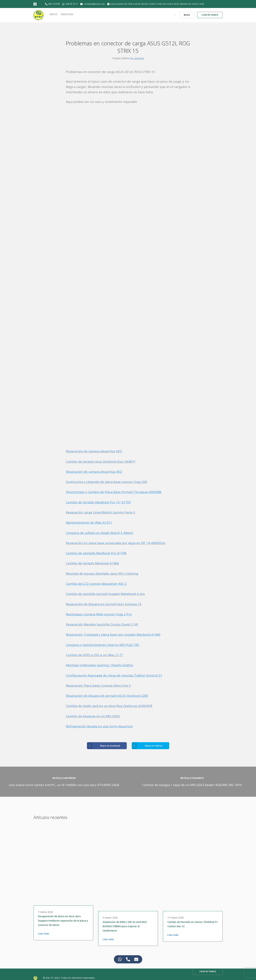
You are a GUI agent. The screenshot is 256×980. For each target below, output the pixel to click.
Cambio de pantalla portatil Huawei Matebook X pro (105, 594)
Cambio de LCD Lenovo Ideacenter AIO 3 (96, 584)
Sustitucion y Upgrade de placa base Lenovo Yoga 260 (107, 482)
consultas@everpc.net (94, 4)
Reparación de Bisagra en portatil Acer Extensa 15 (104, 604)
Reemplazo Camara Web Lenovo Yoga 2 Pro (99, 614)
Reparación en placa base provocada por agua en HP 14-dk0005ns (116, 543)
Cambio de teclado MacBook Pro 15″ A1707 (98, 502)
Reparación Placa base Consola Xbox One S (98, 686)
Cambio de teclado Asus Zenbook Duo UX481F (101, 461)
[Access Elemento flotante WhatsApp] (120, 959)
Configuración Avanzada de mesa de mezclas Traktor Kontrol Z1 (114, 675)
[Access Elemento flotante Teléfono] (128, 959)
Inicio (53, 14)
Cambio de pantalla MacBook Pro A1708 (96, 553)
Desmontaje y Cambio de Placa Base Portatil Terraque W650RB (114, 492)
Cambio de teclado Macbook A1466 (92, 563)
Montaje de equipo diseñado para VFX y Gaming (102, 574)
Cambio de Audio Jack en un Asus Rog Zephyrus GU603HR (109, 706)
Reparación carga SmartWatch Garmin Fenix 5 (101, 512)
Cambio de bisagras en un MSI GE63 (93, 716)
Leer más (44, 934)
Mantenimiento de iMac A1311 (89, 522)
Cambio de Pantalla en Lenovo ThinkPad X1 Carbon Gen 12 (193, 924)
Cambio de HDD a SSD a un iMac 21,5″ (94, 655)
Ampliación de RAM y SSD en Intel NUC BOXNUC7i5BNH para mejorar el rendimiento (125, 926)
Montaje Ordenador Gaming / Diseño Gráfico (100, 665)
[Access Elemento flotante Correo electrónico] (136, 959)
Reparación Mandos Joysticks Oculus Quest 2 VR (102, 624)
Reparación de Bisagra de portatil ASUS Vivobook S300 (107, 696)
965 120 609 (54, 4)
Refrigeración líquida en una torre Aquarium (99, 726)
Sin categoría (137, 58)
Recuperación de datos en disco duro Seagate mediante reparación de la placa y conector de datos (63, 921)
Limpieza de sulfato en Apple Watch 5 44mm (99, 533)
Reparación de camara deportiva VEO (94, 451)
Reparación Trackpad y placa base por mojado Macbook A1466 (113, 634)
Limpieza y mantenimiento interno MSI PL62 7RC (103, 645)
